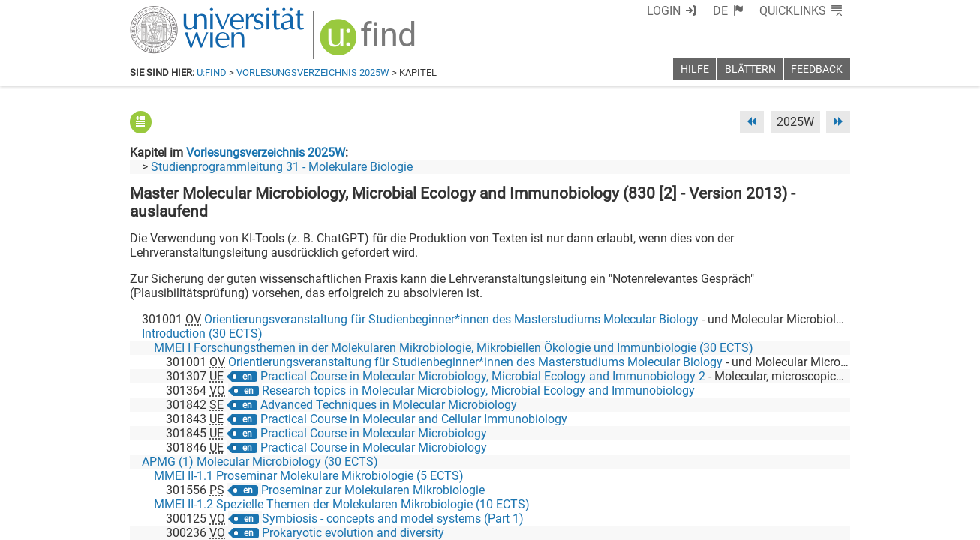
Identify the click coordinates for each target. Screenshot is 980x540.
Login (691, 11)
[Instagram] (826, 477)
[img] (360, 39)
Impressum (531, 523)
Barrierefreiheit (608, 523)
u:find (212, 72)
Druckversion (816, 523)
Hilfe (695, 69)
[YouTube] (778, 477)
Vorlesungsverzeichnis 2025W (313, 72)
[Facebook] (682, 477)
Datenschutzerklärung (714, 523)
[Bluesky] (730, 477)
